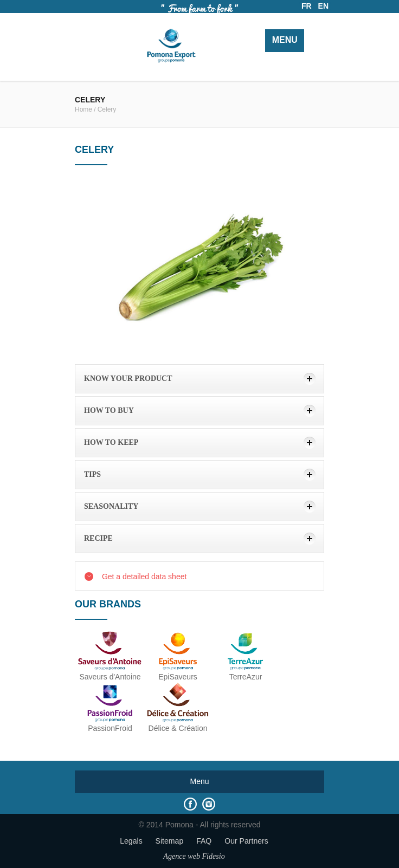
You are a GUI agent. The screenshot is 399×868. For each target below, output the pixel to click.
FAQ (204, 841)
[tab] (200, 379)
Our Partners (246, 841)
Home (83, 109)
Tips (92, 474)
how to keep (111, 442)
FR (307, 6)
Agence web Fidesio (194, 856)
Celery (107, 109)
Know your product (128, 378)
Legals (131, 841)
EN (323, 6)
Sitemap (170, 841)
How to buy (109, 410)
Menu (285, 40)
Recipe (98, 538)
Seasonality (111, 506)
